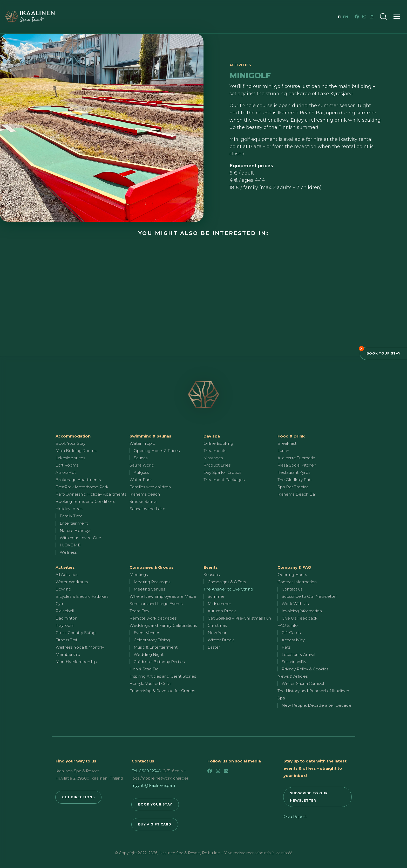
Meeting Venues (149, 589)
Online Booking (218, 443)
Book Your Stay (384, 353)
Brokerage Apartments (78, 480)
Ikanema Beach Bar (297, 494)
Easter (214, 647)
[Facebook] (357, 17)
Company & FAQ (294, 567)
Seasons (212, 575)
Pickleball (65, 611)
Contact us (292, 589)
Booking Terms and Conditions (85, 501)
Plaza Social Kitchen (297, 465)
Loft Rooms (67, 465)
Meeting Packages (152, 582)
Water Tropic (142, 443)
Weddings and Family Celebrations (163, 625)
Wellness (68, 552)
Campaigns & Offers (227, 582)
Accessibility (293, 640)
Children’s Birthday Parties (159, 662)
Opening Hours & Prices (157, 451)
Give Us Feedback (300, 618)
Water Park (141, 480)
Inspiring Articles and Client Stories (163, 676)
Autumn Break (222, 611)
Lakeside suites (70, 458)
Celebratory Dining (152, 640)
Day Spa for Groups (222, 472)
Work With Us (295, 604)
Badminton (66, 618)
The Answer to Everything (228, 589)
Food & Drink (291, 436)
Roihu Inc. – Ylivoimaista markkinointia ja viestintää (247, 853)
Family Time (71, 516)
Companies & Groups (152, 567)
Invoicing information (302, 611)
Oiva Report (295, 817)
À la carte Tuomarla (296, 458)
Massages (213, 458)
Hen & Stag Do (144, 669)
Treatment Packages (224, 480)
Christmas (217, 625)
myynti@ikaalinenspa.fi (153, 785)
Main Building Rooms (76, 451)
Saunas (141, 458)
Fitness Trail (67, 640)
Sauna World (142, 465)
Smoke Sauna (143, 501)
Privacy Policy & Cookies (305, 669)
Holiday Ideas (69, 509)
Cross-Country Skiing (76, 633)
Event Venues (147, 633)
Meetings (139, 575)
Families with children (150, 487)
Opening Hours (292, 575)
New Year (217, 633)
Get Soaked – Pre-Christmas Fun (239, 618)
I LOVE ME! (70, 545)
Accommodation (73, 436)
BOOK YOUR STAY (155, 804)
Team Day (139, 611)
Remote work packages (153, 618)
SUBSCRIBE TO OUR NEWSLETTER (309, 797)
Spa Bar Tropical (293, 487)
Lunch (283, 451)
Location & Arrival (298, 654)
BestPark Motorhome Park (82, 487)
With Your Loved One (80, 538)
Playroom (65, 625)
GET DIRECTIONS (78, 797)
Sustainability (294, 662)
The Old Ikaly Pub (294, 480)
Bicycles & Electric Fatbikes (82, 596)
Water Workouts (72, 582)
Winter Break (221, 640)
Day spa (212, 436)
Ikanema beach (145, 494)
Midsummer (219, 604)
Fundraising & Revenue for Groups (162, 691)
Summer (216, 596)
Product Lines (217, 465)
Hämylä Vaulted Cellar (151, 683)
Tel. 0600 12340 (146, 771)
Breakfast (287, 443)
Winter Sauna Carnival (303, 683)
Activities (65, 567)
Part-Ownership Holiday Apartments (91, 494)
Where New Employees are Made (163, 596)
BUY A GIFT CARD (155, 824)
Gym (60, 604)
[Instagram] (364, 17)
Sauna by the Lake (147, 509)
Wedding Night (149, 654)
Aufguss (141, 472)
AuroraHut (66, 472)
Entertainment (74, 523)
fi (340, 17)
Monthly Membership (76, 662)
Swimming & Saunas (150, 436)
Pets (286, 647)
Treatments (215, 451)
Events (211, 567)
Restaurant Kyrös (294, 472)
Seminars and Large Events (156, 604)
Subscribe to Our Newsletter (309, 596)
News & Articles (293, 676)
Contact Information (297, 582)
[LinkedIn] (371, 17)
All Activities (67, 575)
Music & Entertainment (156, 647)
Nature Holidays (75, 530)
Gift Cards (291, 633)
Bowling (63, 589)
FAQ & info (288, 625)
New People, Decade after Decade (317, 705)
